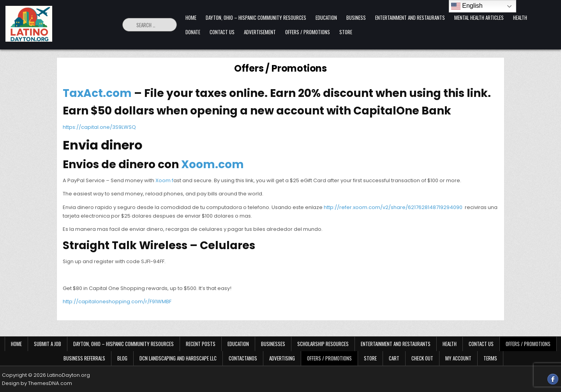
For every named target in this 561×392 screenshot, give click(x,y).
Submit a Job (48, 344)
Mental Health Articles (479, 18)
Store (346, 32)
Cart (394, 358)
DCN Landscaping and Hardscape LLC (178, 358)
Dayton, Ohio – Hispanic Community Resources (256, 18)
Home (191, 18)
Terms (490, 358)
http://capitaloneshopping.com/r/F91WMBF (117, 301)
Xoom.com (213, 164)
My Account (458, 358)
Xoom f (164, 180)
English (467, 6)
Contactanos (243, 358)
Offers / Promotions (308, 32)
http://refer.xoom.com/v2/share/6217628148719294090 (393, 207)
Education (326, 18)
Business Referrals (84, 358)
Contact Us (222, 32)
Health (520, 18)
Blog (122, 358)
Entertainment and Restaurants (410, 18)
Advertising (282, 358)
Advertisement (260, 32)
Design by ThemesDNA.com (37, 383)
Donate (193, 32)
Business (356, 18)
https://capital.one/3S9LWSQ (99, 127)
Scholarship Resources (323, 344)
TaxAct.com (97, 93)
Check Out (422, 358)
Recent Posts (201, 344)
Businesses (273, 344)
